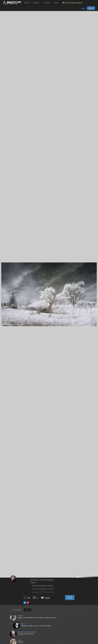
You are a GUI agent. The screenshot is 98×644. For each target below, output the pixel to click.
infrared (51, 589)
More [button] (57, 3)
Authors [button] (37, 3)
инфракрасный (42, 589)
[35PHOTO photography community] (12, 3)
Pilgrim (33, 583)
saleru (20, 640)
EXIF (27, 610)
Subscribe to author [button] (70, 598)
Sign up (91, 8)
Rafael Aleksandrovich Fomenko (27, 632)
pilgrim (34, 589)
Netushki (20, 616)
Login (83, 8)
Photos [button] (27, 3)
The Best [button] (47, 3)
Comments (17, 610)
